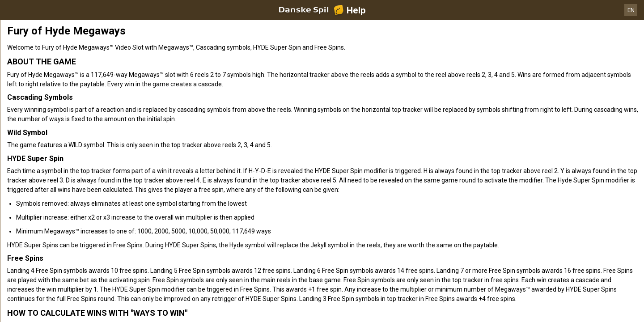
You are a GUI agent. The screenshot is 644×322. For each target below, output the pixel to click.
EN (631, 10)
